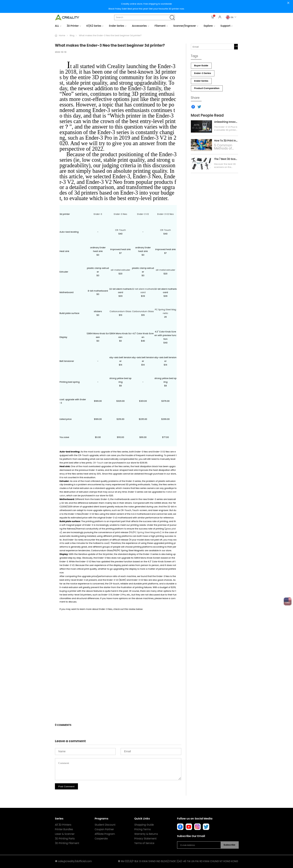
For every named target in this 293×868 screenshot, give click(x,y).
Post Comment (66, 787)
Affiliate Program (105, 834)
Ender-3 (98, 214)
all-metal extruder (120, 270)
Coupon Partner (104, 830)
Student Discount (105, 825)
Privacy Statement (146, 839)
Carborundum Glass (120, 311)
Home (62, 35)
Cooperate (101, 839)
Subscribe (229, 845)
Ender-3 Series (203, 73)
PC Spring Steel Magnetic (147, 532)
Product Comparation (207, 88)
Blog (72, 35)
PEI (131, 532)
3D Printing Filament (67, 843)
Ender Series (201, 81)
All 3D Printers (63, 825)
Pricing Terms (143, 830)
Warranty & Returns (146, 834)
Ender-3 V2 (143, 214)
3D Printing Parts (65, 839)
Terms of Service (144, 843)
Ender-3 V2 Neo (165, 214)
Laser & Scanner (65, 834)
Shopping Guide (144, 825)
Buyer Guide (201, 66)
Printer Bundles (64, 830)
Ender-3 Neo (120, 214)
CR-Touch (120, 230)
